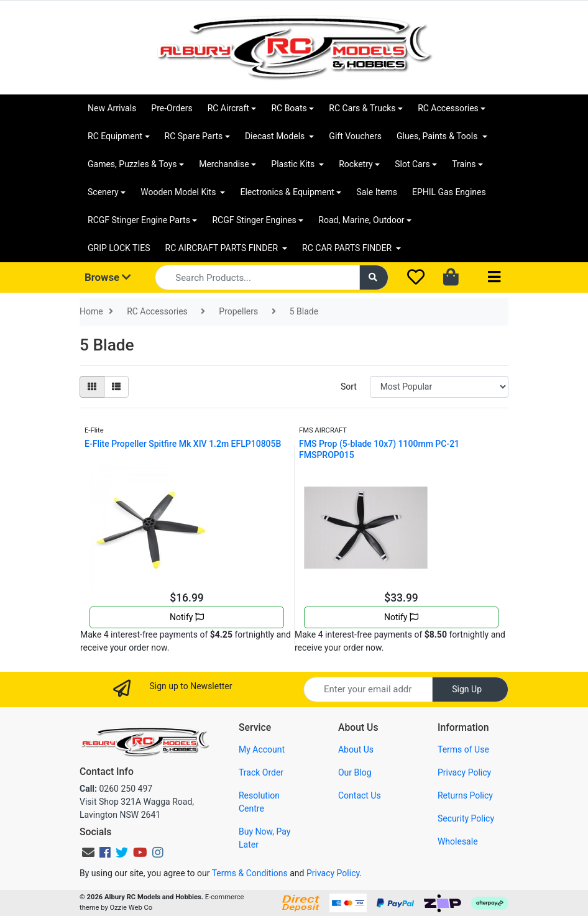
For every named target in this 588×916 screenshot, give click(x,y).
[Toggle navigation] (494, 277)
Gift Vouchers (355, 136)
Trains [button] (464, 164)
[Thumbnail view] (92, 387)
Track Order (261, 772)
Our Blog (355, 772)
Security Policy (466, 818)
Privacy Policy (464, 772)
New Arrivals (112, 108)
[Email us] (88, 853)
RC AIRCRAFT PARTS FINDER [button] (223, 248)
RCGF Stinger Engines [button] (254, 220)
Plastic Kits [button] (294, 164)
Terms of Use (463, 749)
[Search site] (374, 277)
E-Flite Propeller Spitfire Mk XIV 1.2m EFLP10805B (183, 444)
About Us (356, 749)
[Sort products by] (439, 387)
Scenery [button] (103, 192)
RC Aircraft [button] (228, 108)
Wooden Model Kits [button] (179, 192)
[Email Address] (368, 689)
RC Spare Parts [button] (194, 136)
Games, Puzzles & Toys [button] (132, 164)
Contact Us (360, 795)
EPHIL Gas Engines (449, 192)
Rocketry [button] (356, 164)
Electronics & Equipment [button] (287, 192)
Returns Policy (465, 795)
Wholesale (458, 841)
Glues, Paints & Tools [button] (438, 136)
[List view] (116, 387)
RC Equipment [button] (115, 136)
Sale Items (377, 192)
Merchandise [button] (224, 164)
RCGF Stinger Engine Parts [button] (139, 220)
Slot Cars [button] (412, 164)
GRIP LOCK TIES (119, 248)
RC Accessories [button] (448, 108)
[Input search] (257, 277)
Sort (349, 387)
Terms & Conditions (250, 873)
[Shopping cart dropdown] (452, 278)
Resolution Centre (259, 802)
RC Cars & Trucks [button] (362, 108)
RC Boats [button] (289, 108)
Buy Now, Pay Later (264, 838)
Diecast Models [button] (276, 136)
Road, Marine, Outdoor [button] (361, 220)
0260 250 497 (116, 789)
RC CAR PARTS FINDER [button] (348, 248)
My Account (262, 749)
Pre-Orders (172, 108)
